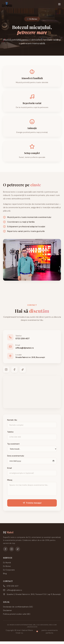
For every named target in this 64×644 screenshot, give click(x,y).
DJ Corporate (9, 570)
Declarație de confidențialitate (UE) (18, 607)
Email (9, 468)
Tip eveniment (13, 444)
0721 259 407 (11, 586)
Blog (5, 573)
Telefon (10, 432)
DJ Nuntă (7, 563)
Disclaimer (7, 610)
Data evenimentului (16, 456)
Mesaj (10, 480)
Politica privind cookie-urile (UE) (17, 614)
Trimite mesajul (32, 503)
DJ (8, 532)
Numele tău (12, 420)
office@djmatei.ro (13, 590)
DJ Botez (7, 566)
